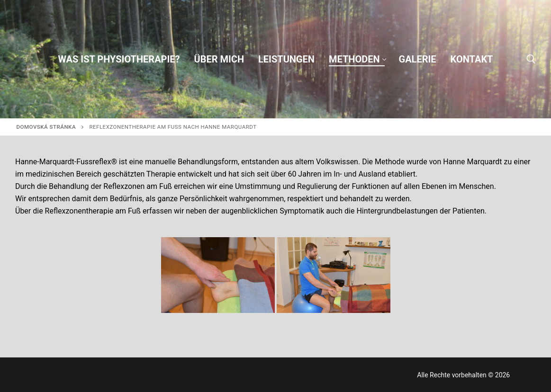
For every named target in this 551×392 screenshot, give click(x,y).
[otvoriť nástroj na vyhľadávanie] (531, 59)
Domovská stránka (46, 127)
